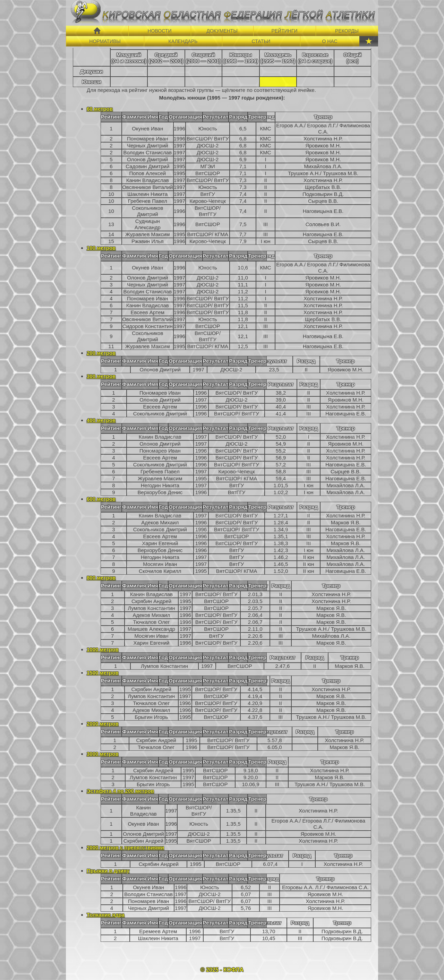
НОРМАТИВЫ (105, 41)
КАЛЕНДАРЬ (183, 41)
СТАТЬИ (261, 41)
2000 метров (103, 724)
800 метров (101, 578)
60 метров (100, 109)
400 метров (101, 420)
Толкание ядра (106, 915)
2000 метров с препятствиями (125, 847)
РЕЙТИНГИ (284, 31)
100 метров (101, 248)
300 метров (101, 376)
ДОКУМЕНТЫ (222, 31)
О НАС (330, 41)
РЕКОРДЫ (347, 31)
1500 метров (103, 673)
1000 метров (103, 649)
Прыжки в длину (108, 871)
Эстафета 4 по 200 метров (120, 791)
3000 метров (103, 754)
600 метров (101, 499)
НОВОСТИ (159, 31)
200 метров (101, 353)
